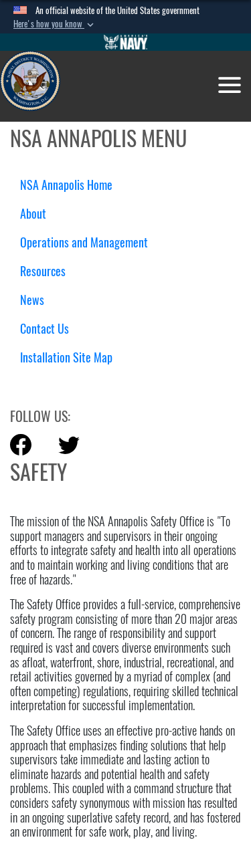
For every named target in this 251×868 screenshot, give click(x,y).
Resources (48, 271)
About (38, 214)
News (32, 300)
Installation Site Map (66, 357)
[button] (55, 24)
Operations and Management (89, 242)
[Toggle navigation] (230, 85)
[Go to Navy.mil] (126, 42)
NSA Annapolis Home (66, 185)
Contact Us (45, 329)
